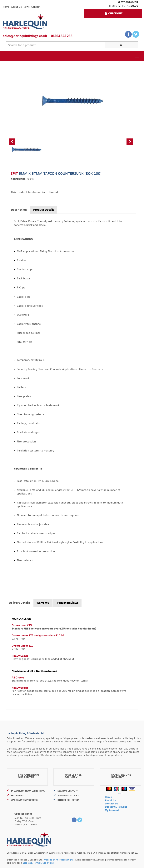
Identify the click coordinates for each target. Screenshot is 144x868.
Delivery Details (19, 603)
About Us (16, 7)
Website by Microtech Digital (59, 860)
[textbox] (55, 45)
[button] (12, 142)
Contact (36, 7)
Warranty (43, 603)
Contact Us (111, 804)
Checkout (114, 13)
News (27, 7)
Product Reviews (67, 603)
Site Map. (28, 863)
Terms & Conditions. (44, 863)
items (113, 6)
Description (19, 210)
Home (6, 7)
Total (126, 6)
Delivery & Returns (116, 807)
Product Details (44, 210)
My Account (128, 2)
